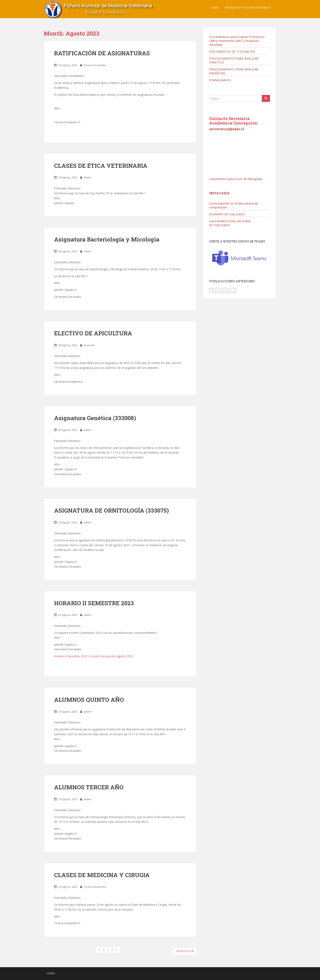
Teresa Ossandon (95, 65)
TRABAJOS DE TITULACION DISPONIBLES (247, 8)
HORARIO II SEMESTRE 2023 (94, 603)
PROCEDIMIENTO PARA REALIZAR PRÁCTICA (234, 60)
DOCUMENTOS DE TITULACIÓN (232, 51)
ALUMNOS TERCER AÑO (89, 787)
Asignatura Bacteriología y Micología (107, 239)
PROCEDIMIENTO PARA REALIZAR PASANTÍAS (234, 71)
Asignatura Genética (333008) (95, 418)
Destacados (219, 193)
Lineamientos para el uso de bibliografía (236, 179)
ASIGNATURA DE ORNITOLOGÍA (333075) (111, 510)
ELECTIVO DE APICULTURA (93, 333)
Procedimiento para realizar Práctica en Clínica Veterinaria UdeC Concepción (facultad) (237, 41)
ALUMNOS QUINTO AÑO (89, 700)
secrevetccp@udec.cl (227, 129)
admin (88, 177)
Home (215, 8)
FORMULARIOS (220, 80)
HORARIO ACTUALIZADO (227, 214)
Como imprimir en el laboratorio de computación (234, 205)
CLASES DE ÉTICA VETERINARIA (101, 166)
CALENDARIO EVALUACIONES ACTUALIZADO (230, 223)
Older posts (185, 951)
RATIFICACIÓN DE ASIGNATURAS (102, 53)
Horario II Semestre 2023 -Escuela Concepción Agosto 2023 (94, 656)
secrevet (89, 345)
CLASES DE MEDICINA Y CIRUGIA (102, 875)
